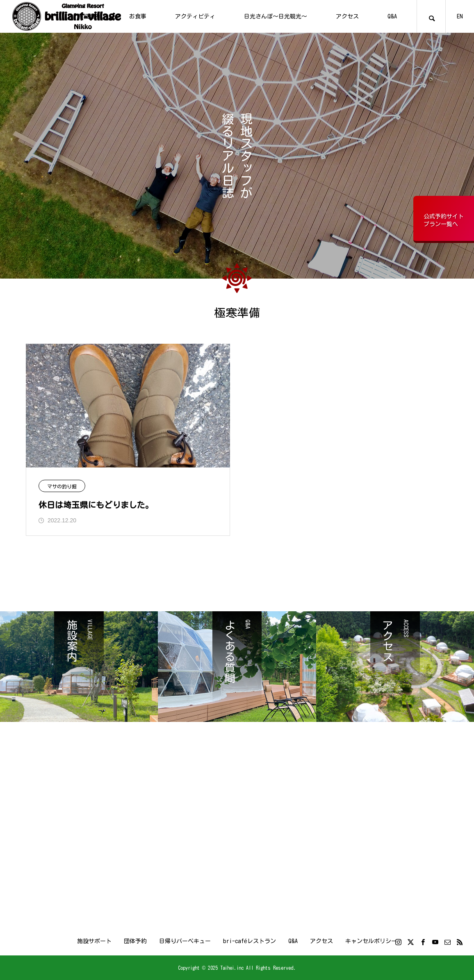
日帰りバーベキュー (185, 941)
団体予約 (135, 941)
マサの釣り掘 (62, 486)
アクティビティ (195, 16)
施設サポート (94, 941)
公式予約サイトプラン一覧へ (444, 220)
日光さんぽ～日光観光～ (276, 16)
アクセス (347, 16)
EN (460, 16)
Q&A (392, 16)
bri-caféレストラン (250, 941)
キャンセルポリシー (371, 941)
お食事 (138, 16)
